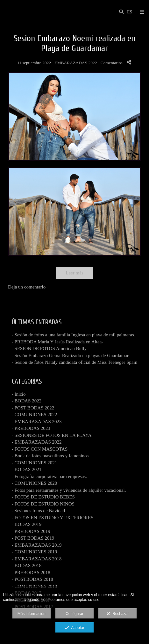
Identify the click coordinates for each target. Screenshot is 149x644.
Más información (32, 614)
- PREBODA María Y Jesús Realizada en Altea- (58, 342)
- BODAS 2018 (27, 565)
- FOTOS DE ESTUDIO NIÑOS (43, 504)
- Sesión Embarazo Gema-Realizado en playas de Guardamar (70, 356)
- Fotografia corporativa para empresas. (49, 476)
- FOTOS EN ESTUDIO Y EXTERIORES (53, 518)
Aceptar (74, 628)
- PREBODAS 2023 (31, 428)
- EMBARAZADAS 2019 (37, 545)
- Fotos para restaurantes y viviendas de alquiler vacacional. (69, 490)
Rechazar (117, 614)
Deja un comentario (27, 287)
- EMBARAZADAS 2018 (37, 559)
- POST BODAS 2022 (33, 408)
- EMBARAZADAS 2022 (37, 442)
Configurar (74, 614)
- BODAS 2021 (27, 469)
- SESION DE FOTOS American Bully (49, 348)
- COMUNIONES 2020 (35, 483)
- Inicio (19, 394)
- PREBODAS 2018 (31, 573)
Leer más (74, 273)
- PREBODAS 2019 (31, 531)
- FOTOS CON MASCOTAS (40, 449)
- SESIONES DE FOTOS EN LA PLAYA (52, 435)
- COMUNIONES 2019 (35, 552)
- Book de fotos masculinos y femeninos (50, 456)
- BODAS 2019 (27, 524)
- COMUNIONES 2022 (35, 415)
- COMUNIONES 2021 (35, 463)
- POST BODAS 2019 (33, 538)
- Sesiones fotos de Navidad (38, 511)
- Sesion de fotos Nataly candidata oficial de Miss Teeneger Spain (74, 362)
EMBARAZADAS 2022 (76, 63)
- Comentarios (111, 63)
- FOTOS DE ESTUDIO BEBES (43, 497)
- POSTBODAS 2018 (32, 579)
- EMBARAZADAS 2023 (37, 422)
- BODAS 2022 (27, 401)
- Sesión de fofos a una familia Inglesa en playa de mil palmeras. (74, 335)
